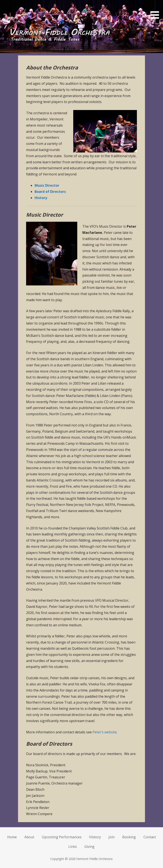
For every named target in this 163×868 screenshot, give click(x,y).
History (41, 198)
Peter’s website (105, 732)
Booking (129, 837)
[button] (156, 10)
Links (73, 847)
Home (12, 837)
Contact (150, 837)
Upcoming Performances (62, 837)
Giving (89, 847)
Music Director (47, 185)
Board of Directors (50, 192)
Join (112, 837)
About (29, 837)
